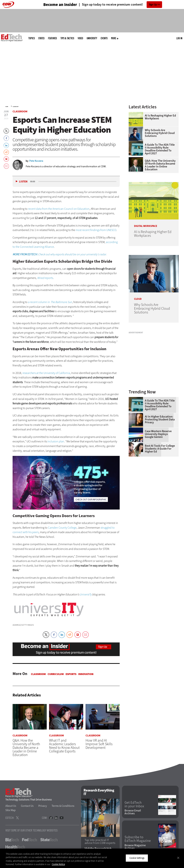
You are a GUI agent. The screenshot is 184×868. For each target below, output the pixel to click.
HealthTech (15, 847)
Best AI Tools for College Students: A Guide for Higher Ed (160, 449)
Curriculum (56, 674)
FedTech (30, 840)
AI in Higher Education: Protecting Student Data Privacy (160, 420)
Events (104, 38)
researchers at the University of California (46, 373)
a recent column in (50, 302)
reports (45, 278)
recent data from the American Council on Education (59, 209)
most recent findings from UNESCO (96, 230)
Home (7, 107)
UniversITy (92, 38)
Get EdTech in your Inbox (134, 804)
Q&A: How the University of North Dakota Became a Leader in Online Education (160, 165)
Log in (179, 38)
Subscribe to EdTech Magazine (138, 839)
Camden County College (62, 528)
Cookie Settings (137, 858)
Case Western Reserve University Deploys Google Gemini (158, 434)
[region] (92, 858)
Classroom (16, 107)
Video (80, 38)
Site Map (11, 810)
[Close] (178, 858)
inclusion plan (56, 441)
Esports (71, 674)
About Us (11, 806)
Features (52, 38)
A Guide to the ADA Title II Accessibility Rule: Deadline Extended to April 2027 (160, 149)
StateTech (49, 840)
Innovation (86, 674)
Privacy (43, 806)
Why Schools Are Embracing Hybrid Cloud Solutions (160, 133)
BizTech (12, 840)
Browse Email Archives (133, 812)
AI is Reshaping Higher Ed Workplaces (160, 117)
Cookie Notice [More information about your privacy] (58, 864)
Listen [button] (23, 182)
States (41, 38)
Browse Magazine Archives (135, 847)
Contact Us (27, 806)
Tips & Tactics (67, 38)
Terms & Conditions (63, 806)
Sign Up (153, 5)
